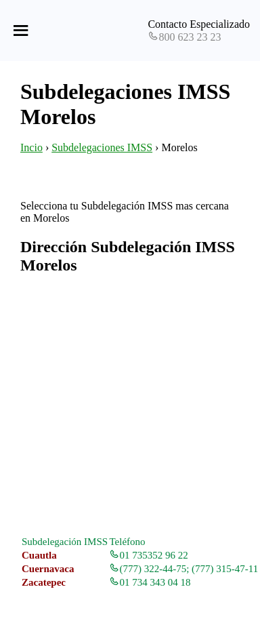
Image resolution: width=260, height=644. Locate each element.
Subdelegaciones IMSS (102, 147)
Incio (31, 147)
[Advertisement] (129, 405)
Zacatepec (44, 582)
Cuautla (39, 555)
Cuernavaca (48, 569)
